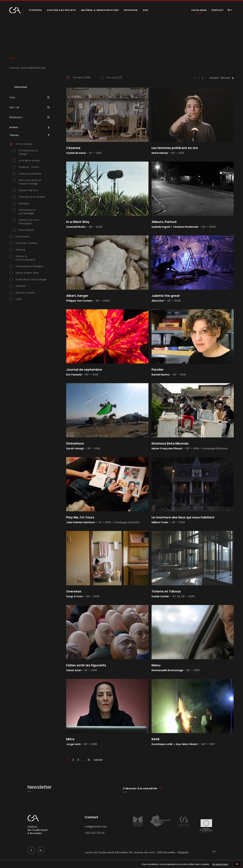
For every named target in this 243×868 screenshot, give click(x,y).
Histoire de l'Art (29, 190)
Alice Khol (158, 301)
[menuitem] (35, 10)
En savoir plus (220, 864)
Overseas (74, 591)
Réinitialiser (21, 87)
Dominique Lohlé (162, 744)
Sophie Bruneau (76, 153)
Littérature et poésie (32, 197)
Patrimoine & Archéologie (27, 212)
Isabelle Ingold (161, 227)
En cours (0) (115, 78)
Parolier (158, 370)
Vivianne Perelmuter (186, 227)
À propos (35, 10)
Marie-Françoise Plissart (167, 448)
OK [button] (237, 864)
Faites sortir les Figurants (86, 665)
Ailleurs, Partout (164, 222)
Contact (218, 10)
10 (89, 760)
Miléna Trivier (160, 522)
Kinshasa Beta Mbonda (170, 443)
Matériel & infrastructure (100, 10)
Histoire (20, 250)
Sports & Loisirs (25, 293)
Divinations (75, 443)
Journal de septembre (84, 370)
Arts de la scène (29, 161)
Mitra (70, 739)
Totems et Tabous (166, 591)
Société (20, 286)
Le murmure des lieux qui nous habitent (183, 517)
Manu (156, 665)
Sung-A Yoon (74, 596)
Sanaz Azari (74, 670)
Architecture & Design (28, 152)
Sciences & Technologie (31, 280)
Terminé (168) (81, 78)
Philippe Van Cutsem (79, 301)
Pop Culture (26, 230)
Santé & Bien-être (27, 273)
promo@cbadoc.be (33, 68)
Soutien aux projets (62, 10)
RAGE (156, 739)
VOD (146, 10)
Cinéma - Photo (29, 167)
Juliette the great (166, 296)
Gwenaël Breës (76, 227)
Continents (23, 237)
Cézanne (73, 148)
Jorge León (73, 744)
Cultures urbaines (30, 174)
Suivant (98, 760)
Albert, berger (77, 296)
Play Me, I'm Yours (80, 517)
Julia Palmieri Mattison (81, 522)
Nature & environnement (25, 258)
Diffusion (131, 10)
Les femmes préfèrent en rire (175, 148)
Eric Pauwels (74, 375)
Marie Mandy (160, 153)
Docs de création (27, 243)
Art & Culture (24, 144)
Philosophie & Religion (29, 266)
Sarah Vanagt (75, 448)
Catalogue (199, 10)
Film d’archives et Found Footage (30, 182)
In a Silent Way (78, 222)
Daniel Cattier (160, 596)
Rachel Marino (161, 375)
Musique (24, 204)
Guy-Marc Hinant (187, 744)
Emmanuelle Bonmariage (167, 670)
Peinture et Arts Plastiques (29, 222)
